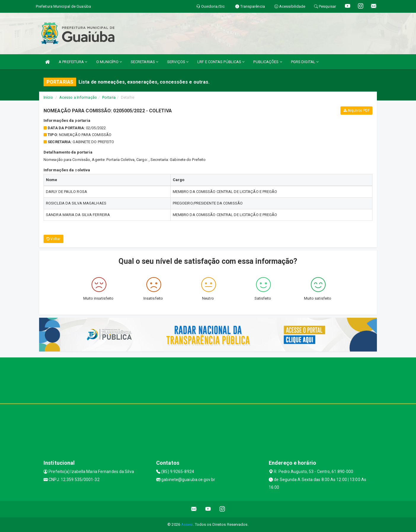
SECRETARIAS (144, 62)
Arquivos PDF (356, 111)
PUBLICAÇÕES (268, 62)
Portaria (109, 97)
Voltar (53, 239)
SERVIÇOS (178, 62)
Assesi (187, 524)
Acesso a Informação (78, 97)
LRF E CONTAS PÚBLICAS (221, 62)
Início (48, 97)
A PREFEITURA (73, 62)
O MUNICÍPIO (109, 62)
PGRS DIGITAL (305, 62)
